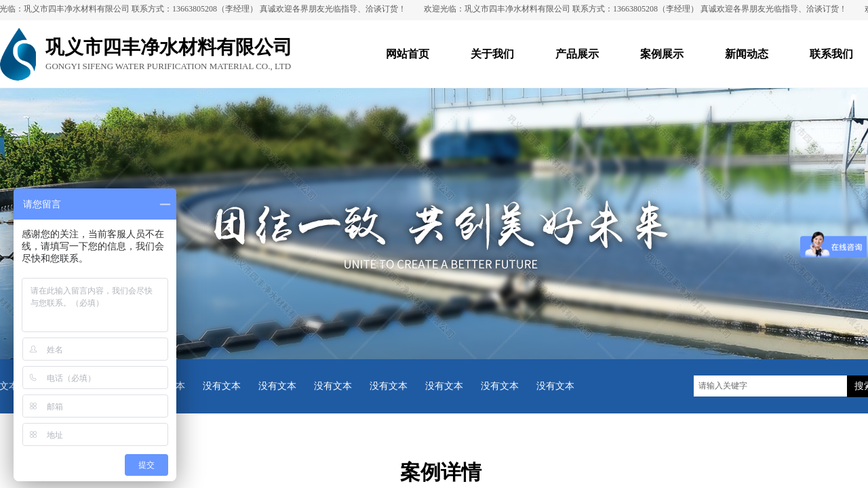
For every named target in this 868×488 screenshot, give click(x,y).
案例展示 (662, 54)
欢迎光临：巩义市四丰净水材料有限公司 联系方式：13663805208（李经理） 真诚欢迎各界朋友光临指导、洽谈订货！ (638, 9)
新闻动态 (747, 54)
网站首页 (408, 54)
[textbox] (770, 386)
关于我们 (492, 54)
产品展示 (577, 54)
